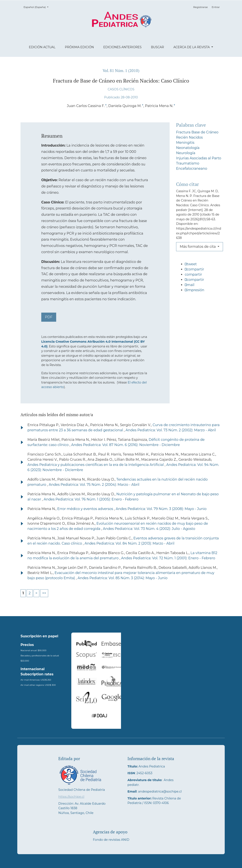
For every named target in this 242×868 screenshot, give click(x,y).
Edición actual (42, 47)
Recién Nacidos (189, 137)
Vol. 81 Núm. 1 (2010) (121, 71)
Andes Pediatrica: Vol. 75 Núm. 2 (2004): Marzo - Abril (94, 485)
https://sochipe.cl (71, 797)
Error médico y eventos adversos (86, 509)
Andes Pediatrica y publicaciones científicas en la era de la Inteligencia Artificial (96, 465)
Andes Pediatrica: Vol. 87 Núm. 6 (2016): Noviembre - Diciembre (125, 445)
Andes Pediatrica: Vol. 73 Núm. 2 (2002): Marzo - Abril (171, 430)
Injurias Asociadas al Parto (199, 158)
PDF (49, 317)
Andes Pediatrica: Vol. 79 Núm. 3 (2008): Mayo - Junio (161, 509)
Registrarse (200, 7)
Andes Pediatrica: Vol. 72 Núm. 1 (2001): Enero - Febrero (168, 558)
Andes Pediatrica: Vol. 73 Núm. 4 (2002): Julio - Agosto (149, 529)
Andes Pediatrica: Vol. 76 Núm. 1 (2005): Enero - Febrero (91, 499)
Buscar (158, 47)
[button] (199, 266)
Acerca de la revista (192, 47)
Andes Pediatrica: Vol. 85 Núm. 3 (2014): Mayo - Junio (123, 578)
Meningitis (185, 143)
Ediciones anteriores (122, 47)
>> (44, 593)
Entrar (216, 7)
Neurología (186, 153)
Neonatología (188, 148)
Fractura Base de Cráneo (197, 132)
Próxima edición (79, 47)
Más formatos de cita (198, 247)
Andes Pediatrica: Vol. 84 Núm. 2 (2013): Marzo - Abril (129, 543)
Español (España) (37, 7)
